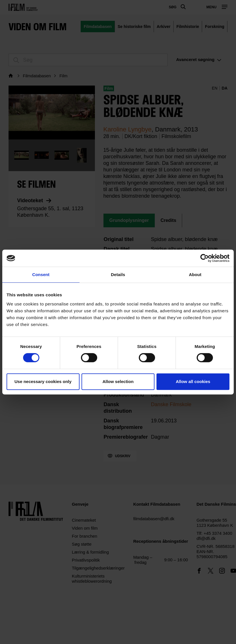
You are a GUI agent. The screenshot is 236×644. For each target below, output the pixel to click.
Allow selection (118, 381)
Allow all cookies (193, 381)
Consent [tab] (41, 275)
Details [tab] (118, 275)
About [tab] (195, 275)
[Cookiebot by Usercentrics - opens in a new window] (205, 258)
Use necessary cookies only (43, 381)
